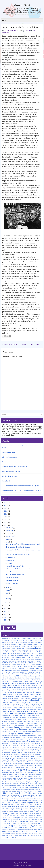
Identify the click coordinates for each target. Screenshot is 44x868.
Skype (36, 802)
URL (19, 823)
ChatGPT (21, 663)
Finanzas (4, 706)
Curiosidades (19, 676)
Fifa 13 (9, 704)
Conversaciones (6, 672)
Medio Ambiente (8, 756)
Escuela (40, 696)
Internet (27, 31)
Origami (13, 775)
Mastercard (31, 755)
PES (41, 778)
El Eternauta (25, 693)
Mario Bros (27, 753)
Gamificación (16, 711)
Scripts (36, 799)
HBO (3, 723)
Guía (28, 720)
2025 (6, 503)
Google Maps (27, 716)
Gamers (9, 711)
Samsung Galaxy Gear (14, 799)
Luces (24, 749)
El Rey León (31, 693)
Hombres (11, 725)
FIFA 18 (20, 704)
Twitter (31, 821)
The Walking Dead (31, 816)
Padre (41, 775)
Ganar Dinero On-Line (27, 711)
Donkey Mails (10, 557)
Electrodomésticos (8, 694)
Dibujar (4, 685)
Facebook (35, 700)
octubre (9, 533)
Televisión (5, 816)
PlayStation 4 (6, 784)
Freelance (39, 708)
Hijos (16, 723)
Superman (5, 812)
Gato (3, 714)
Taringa (37, 812)
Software (30, 804)
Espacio (4, 698)
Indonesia (20, 732)
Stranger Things (15, 808)
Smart (40, 802)
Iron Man (36, 738)
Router (17, 797)
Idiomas (40, 727)
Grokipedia (30, 718)
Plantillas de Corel (13, 782)
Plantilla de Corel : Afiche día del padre (18, 547)
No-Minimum (10, 560)
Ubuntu (36, 822)
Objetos (8, 773)
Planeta (4, 782)
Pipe (41, 780)
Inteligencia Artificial (16, 734)
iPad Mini (24, 736)
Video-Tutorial (38, 825)
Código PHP (26, 666)
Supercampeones (38, 810)
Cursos (27, 676)
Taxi (41, 812)
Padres (4, 776)
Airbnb (4, 645)
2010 (6, 620)
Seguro (20, 801)
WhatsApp (17, 832)
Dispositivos (31, 687)
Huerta (4, 727)
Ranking (37, 789)
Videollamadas (27, 827)
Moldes (37, 760)
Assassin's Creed (18, 652)
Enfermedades (26, 696)
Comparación (30, 668)
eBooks (24, 691)
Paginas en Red (27, 865)
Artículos (40, 650)
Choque (4, 665)
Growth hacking (38, 718)
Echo (28, 691)
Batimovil (40, 654)
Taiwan (21, 812)
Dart (16, 678)
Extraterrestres (27, 700)
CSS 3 (27, 674)
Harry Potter (27, 721)
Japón (21, 740)
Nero (9, 768)
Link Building (13, 747)
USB (28, 823)
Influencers (26, 732)
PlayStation (30, 782)
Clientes (4, 667)
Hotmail (31, 725)
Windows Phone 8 (21, 834)
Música (20, 764)
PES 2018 (17, 780)
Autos (10, 654)
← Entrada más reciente (10, 345)
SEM (24, 801)
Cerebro (11, 663)
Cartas (29, 661)
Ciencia (28, 665)
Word (41, 834)
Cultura (11, 676)
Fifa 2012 (26, 704)
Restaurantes (26, 795)
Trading (10, 820)
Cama (25, 659)
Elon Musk (19, 694)
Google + (35, 714)
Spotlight (32, 806)
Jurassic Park (25, 742)
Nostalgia (9, 770)
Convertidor (15, 672)
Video (30, 825)
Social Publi (20, 804)
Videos (35, 827)
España (10, 698)
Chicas (26, 663)
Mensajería (5, 758)
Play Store (23, 782)
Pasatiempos (5, 778)
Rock (13, 797)
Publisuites (27, 789)
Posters (19, 786)
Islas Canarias (11, 740)
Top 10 (26, 818)
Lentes (31, 745)
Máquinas (20, 753)
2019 (6, 520)
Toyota (40, 818)
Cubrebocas (5, 676)
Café (9, 659)
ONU (35, 772)
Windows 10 (5, 834)
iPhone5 (13, 738)
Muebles (40, 762)
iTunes (17, 740)
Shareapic (8, 803)
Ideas (35, 727)
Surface (11, 812)
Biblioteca (27, 656)
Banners (23, 654)
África (18, 643)
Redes (17, 793)
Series (30, 801)
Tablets (16, 812)
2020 (6, 517)
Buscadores (38, 657)
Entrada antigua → (36, 345)
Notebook (15, 770)
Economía (39, 691)
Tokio (22, 818)
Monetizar (10, 762)
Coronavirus (32, 672)
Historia (21, 723)
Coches (13, 667)
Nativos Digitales (14, 766)
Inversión (11, 736)
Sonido (36, 804)
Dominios (5, 689)
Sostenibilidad (6, 806)
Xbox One (39, 836)
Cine (41, 665)
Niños (40, 767)
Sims (13, 803)
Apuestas (14, 650)
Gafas (28, 710)
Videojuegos (17, 827)
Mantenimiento (6, 753)
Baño (29, 654)
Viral (41, 827)
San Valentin (25, 799)
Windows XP (30, 834)
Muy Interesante (28, 764)
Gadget (23, 710)
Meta (27, 758)
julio (7, 542)
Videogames (6, 827)
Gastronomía (39, 711)
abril (7, 593)
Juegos (27, 740)
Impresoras (39, 729)
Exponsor (12, 700)
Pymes (32, 789)
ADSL (14, 643)
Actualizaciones (34, 641)
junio (8, 587)
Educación (17, 693)
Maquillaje (13, 753)
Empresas (39, 694)
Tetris (14, 816)
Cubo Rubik (39, 674)
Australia (40, 652)
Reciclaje (20, 791)
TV (27, 822)
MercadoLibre (21, 758)
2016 (6, 603)
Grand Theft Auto (16, 718)
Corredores (39, 672)
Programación (11, 787)
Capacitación (39, 659)
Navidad (40, 766)
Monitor (15, 762)
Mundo (10, 764)
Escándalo (34, 696)
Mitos (33, 760)
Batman (4, 655)
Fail (41, 700)
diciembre (9, 528)
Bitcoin (4, 657)
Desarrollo (29, 682)
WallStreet (12, 830)
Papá (36, 776)
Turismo (10, 822)
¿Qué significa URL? (12, 578)
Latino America (17, 745)
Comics (4, 668)
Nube (3, 773)
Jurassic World (35, 742)
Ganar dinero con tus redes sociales (14, 462)
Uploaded (14, 823)
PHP (29, 780)
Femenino (18, 702)
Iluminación (5, 729)
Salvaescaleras (38, 797)
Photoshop (23, 780)
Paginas (17, 776)
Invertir (16, 736)
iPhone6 (24, 738)
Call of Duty (15, 659)
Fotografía (9, 708)
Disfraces (20, 687)
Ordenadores (6, 774)
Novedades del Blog (35, 770)
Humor (16, 727)
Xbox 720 (33, 836)
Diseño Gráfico (12, 687)
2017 (6, 526)
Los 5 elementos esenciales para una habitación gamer (20, 486)
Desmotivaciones (8, 683)
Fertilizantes (31, 702)
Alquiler (35, 645)
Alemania (13, 645)
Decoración (11, 680)
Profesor (4, 787)
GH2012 (16, 714)
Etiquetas (34, 698)
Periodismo (26, 778)
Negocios (4, 768)
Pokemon (26, 784)
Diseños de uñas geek (9, 476)
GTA (3, 720)
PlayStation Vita (17, 784)
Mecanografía (38, 755)
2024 (6, 505)
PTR (15, 789)
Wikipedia (32, 832)
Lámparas (32, 744)
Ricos (41, 795)
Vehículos (4, 825)
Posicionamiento (12, 786)
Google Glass (19, 715)
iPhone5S (19, 738)
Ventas (18, 825)
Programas (20, 787)
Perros (31, 778)
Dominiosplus (12, 689)
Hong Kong (25, 725)
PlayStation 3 (38, 782)
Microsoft (10, 760)
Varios (40, 823)
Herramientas (9, 723)
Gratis (24, 717)
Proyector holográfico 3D (36, 787)
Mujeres (4, 764)
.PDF (3, 639)
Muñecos (14, 764)
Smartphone (6, 804)
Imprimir (4, 732)
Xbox (21, 836)
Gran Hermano (6, 718)
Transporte (39, 820)
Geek (11, 713)
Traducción (15, 820)
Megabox (17, 756)
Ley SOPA (37, 745)
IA (32, 727)
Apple (4, 650)
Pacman (36, 774)
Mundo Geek (22, 5)
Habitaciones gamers (9, 452)
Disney (25, 687)
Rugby (21, 797)
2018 (6, 523)
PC (15, 778)
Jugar (14, 742)
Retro (37, 795)
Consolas (33, 670)
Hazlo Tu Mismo (37, 721)
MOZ (28, 762)
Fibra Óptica (39, 702)
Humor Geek (25, 727)
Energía (18, 696)
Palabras (24, 776)
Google (29, 713)
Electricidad (39, 693)
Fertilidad (24, 702)
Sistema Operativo (27, 802)
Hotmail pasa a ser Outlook (11, 471)
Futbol (8, 710)
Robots (9, 797)
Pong (36, 784)
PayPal (12, 778)
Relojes (35, 793)
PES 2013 (11, 780)
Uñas (9, 823)
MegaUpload (25, 756)
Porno (40, 784)
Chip (35, 663)
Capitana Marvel (7, 661)
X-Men (17, 836)
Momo (41, 760)
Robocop (4, 797)
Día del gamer (29, 684)
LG (41, 745)
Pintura (37, 780)
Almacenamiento (28, 645)
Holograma (5, 725)
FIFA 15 (15, 704)
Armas (31, 650)
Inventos (5, 736)
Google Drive (11, 716)
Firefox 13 (16, 706)
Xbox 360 (26, 836)
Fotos (20, 708)
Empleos (32, 695)
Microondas (39, 758)
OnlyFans (30, 772)
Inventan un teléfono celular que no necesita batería (23, 544)
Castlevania (39, 661)
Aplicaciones (38, 648)
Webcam (25, 830)
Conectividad (17, 670)
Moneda (4, 762)
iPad (20, 736)
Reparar (4, 795)
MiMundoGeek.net (12, 583)
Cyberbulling (11, 678)
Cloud (9, 667)
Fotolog (15, 708)
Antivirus (18, 648)
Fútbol (13, 710)
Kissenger (10, 744)
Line (7, 747)
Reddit (12, 793)
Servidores (35, 801)
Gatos (7, 714)
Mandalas (35, 751)
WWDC (11, 836)
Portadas (4, 786)
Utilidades (34, 823)
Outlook (31, 775)
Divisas (37, 687)
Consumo (40, 670)
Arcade (19, 650)
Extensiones (19, 700)
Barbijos (34, 654)
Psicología (10, 789)
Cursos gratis (34, 676)
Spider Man (15, 806)
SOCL (25, 804)
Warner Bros (19, 830)
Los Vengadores (17, 749)
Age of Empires (32, 643)
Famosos (9, 702)
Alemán (8, 645)
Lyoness (37, 749)
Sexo (3, 802)
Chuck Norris (16, 665)
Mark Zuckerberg (37, 753)
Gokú (24, 714)
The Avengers (20, 816)
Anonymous (6, 648)
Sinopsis (17, 803)
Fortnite (4, 708)
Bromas (30, 657)
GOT (41, 716)
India (15, 732)
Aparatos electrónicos (27, 648)
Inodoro (40, 732)
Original (22, 775)
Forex (31, 706)
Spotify (27, 806)
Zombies (14, 837)
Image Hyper (14, 729)
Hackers (4, 721)
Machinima (5, 751)
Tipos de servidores (12, 572)
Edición (4, 693)
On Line (23, 772)
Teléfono (26, 814)
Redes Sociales (26, 793)
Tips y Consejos (13, 818)
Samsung (5, 799)
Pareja (40, 776)
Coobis (22, 672)
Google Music (35, 716)
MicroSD (4, 760)
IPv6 (31, 738)
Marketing (5, 755)
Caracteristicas (16, 661)
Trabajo (4, 820)
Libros (4, 747)
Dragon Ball (25, 689)
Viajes (24, 825)
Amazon (40, 645)
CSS (22, 674)
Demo (34, 680)
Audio (35, 652)
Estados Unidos (19, 698)
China (31, 663)
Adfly (41, 641)
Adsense (9, 643)
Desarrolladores (17, 682)
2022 (6, 511)
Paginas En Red (12, 31)
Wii (27, 832)
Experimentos (5, 700)
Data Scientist (30, 678)
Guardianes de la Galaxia (13, 720)
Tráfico (29, 820)
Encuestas (11, 696)
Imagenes (23, 729)
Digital (23, 685)
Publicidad (20, 789)
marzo (8, 596)
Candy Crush (31, 659)
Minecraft (22, 760)
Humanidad (10, 727)
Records (40, 791)
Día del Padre (38, 683)
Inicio (24, 345)
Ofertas (12, 773)
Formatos (36, 706)
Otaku (26, 774)
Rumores (26, 797)
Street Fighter (29, 808)
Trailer (34, 820)
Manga (40, 751)
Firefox (10, 706)
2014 (6, 608)
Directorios (39, 685)
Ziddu (10, 837)
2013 (6, 611)
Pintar (32, 780)
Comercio (40, 667)
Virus (3, 830)
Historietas (34, 723)
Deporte (40, 680)
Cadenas (5, 659)
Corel (26, 672)
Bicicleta (33, 656)
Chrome (9, 665)
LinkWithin (26, 747)
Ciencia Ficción (35, 665)
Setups (40, 801)
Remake (40, 793)
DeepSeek (19, 680)
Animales (34, 646)
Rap (41, 789)
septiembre (10, 536)
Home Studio (6, 481)
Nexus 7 (23, 768)
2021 (6, 514)
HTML (35, 725)
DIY (41, 687)
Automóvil (4, 654)
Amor (4, 646)
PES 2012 (5, 780)
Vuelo (7, 830)
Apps (8, 650)
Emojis (26, 694)
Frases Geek (27, 708)
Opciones (40, 773)
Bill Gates (39, 656)
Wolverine (36, 834)
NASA (7, 766)
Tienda (4, 818)
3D (3, 641)
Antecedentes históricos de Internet (22, 27)
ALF (21, 645)
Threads (40, 816)
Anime (40, 646)
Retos (33, 795)
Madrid (15, 751)
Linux (31, 747)
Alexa (18, 645)
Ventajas (12, 825)
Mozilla (32, 762)
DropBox (4, 691)
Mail (20, 751)
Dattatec (38, 678)
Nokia (4, 770)
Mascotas (24, 755)
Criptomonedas (16, 674)
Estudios (28, 698)
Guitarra (32, 720)
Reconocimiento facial (30, 791)
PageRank (10, 776)
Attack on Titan (28, 652)
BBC (9, 656)
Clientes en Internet (12, 580)
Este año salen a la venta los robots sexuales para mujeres (21, 490)
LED (24, 745)
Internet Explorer (37, 734)
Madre (11, 751)
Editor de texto (10, 693)
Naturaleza (23, 766)
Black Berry (11, 657)
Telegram (32, 814)
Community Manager (17, 668)
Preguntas (25, 786)
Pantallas (30, 776)
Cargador (24, 661)
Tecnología (6, 814)
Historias (27, 723)
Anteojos (12, 648)
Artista (4, 652)
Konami (16, 744)
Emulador (4, 696)
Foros (41, 706)
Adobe (4, 643)
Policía (32, 784)
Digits (28, 685)
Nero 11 (13, 768)
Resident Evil (18, 795)
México (32, 758)
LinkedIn (20, 747)
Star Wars (39, 806)
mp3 (36, 762)
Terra (10, 816)
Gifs (21, 714)
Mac (41, 749)
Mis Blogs (28, 760)
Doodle (19, 689)
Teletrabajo (39, 814)
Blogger (18, 657)
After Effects (24, 643)
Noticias (22, 770)
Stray (23, 808)
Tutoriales (22, 821)
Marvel (11, 755)
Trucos (4, 821)
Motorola (20, 762)
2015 (6, 606)
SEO (27, 800)
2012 (6, 614)
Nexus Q (29, 768)
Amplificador (10, 646)
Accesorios (13, 641)
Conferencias (25, 670)
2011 (6, 617)
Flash (27, 706)
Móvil (24, 762)
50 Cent (7, 641)
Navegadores (32, 766)
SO (15, 804)
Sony (41, 804)
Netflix (18, 767)
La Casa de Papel (24, 744)
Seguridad (13, 800)
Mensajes (13, 758)
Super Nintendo (27, 810)
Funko (4, 710)
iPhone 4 (35, 736)
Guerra (24, 720)
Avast (15, 654)
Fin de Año (39, 704)
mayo (8, 590)
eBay (20, 691)
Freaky (34, 708)
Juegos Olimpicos (36, 740)
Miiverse (16, 760)
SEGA (8, 801)
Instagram (5, 734)
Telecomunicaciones (17, 814)
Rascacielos (13, 791)
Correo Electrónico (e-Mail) (15, 566)
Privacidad (32, 785)
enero (8, 599)
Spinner (22, 806)
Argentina (25, 650)
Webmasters (33, 830)
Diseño (4, 687)
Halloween (11, 721)
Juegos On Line (7, 742)
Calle (21, 659)
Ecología (33, 691)
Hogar (40, 723)
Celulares (5, 663)
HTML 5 (40, 725)
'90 (6, 639)
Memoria (39, 756)
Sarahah (32, 799)
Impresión (32, 729)
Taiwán (25, 812)
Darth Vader (22, 678)
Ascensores (9, 652)
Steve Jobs (6, 808)
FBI (13, 702)
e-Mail (10, 691)
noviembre (10, 530)
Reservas (10, 795)
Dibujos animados (13, 685)
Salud (32, 797)
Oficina (17, 773)
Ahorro (40, 643)
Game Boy (33, 710)
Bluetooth (24, 657)
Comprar (39, 668)
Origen (17, 775)
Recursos (6, 793)
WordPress (5, 836)
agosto (8, 539)
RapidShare (5, 791)
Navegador (9, 563)
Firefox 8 (23, 706)
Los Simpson (9, 749)
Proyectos (4, 789)
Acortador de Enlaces (23, 641)
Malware (24, 751)
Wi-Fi (23, 832)
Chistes (40, 663)
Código (19, 666)
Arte (35, 650)
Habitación (39, 720)
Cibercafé (23, 665)
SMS (12, 804)
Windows (39, 832)
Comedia (34, 667)
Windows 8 (12, 834)
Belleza (14, 655)
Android (18, 646)
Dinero (33, 685)
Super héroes (16, 810)
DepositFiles (5, 682)
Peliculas (20, 778)
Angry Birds (26, 646)
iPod (28, 738)
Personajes (37, 778)
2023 (6, 508)
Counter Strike (7, 674)
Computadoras (7, 670)
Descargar (39, 682)
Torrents (31, 818)
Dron (41, 689)
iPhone (29, 736)
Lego (27, 745)
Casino (33, 661)
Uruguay (24, 823)
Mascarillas (18, 755)
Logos (35, 747)
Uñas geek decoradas (9, 457)
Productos (39, 786)
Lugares (28, 749)
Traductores (23, 820)
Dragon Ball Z (34, 689)
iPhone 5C (7, 738)
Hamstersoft (18, 721)
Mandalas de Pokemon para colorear (14, 467)
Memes (33, 756)
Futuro (18, 710)
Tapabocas (31, 812)
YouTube (5, 837)
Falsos (4, 702)
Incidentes (10, 732)
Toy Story (36, 818)
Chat (16, 663)
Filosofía (33, 704)
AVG (18, 654)
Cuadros (32, 674)
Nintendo (35, 767)
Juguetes (18, 742)
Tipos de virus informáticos (15, 575)
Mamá (29, 751)
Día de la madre (19, 684)
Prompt (26, 787)
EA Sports (15, 691)
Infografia (34, 731)
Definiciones (27, 680)
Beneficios (20, 655)
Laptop (37, 744)
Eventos (40, 698)
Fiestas (4, 704)
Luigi (33, 749)
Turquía (15, 822)
